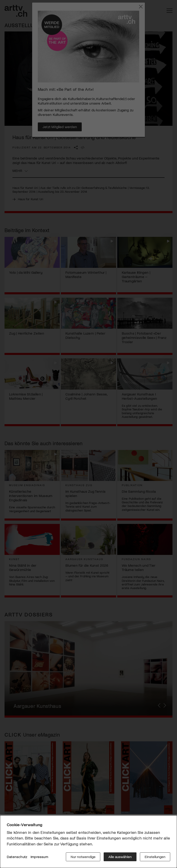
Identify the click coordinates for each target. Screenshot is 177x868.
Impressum (39, 857)
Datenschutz (17, 857)
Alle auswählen (120, 857)
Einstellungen (155, 857)
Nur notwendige (83, 857)
